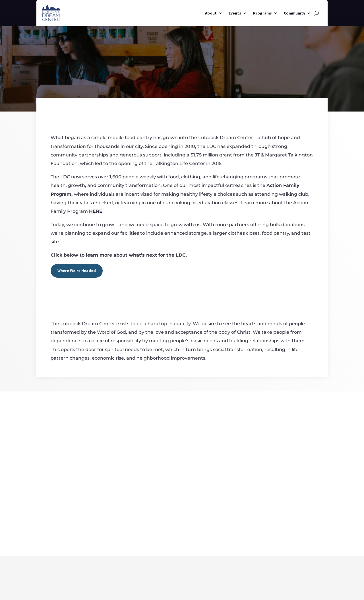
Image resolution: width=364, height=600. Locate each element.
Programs (262, 13)
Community (294, 13)
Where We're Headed (77, 271)
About (211, 13)
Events (235, 13)
